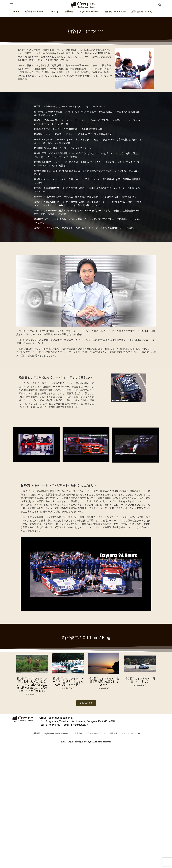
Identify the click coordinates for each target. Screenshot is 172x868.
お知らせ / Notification (115, 12)
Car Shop (55, 12)
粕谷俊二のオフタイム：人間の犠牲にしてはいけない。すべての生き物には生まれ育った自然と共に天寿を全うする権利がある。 (32, 685)
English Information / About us (54, 734)
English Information (89, 12)
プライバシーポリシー (97, 734)
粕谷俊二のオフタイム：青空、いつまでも (140, 680)
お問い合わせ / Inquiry (142, 12)
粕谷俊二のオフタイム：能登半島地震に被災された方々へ (104, 681)
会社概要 (32, 734)
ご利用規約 (77, 734)
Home (16, 12)
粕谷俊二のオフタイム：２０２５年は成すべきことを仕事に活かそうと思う (68, 681)
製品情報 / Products (35, 12)
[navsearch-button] (160, 5)
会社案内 (70, 12)
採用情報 (116, 734)
